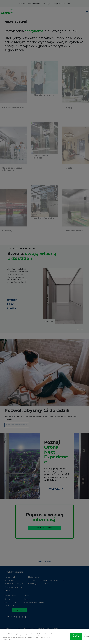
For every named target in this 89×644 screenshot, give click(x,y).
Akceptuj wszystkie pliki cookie (76, 636)
